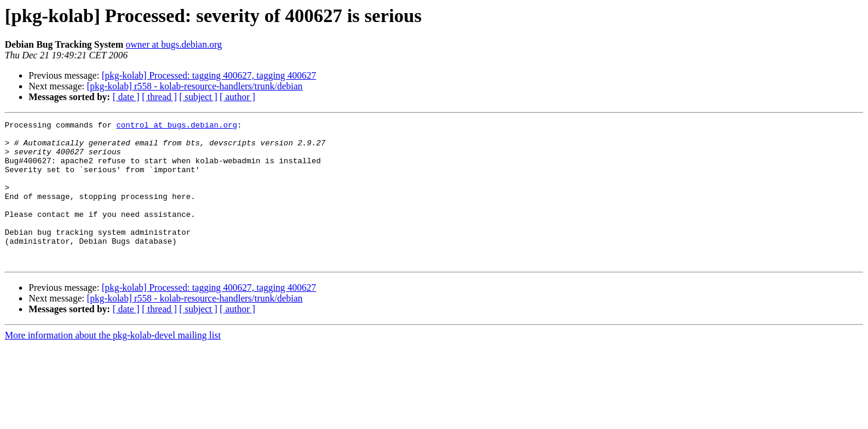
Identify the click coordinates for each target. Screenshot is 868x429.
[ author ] (238, 97)
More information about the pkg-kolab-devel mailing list (113, 364)
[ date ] (126, 97)
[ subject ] (198, 97)
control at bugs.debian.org (177, 126)
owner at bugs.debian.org (174, 44)
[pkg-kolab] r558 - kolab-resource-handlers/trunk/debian (195, 86)
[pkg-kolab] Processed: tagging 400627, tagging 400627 (209, 75)
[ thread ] (159, 97)
